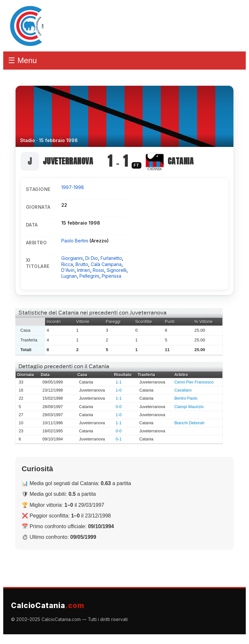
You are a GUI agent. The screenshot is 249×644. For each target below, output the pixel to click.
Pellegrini (89, 276)
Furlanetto (111, 258)
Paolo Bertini (75, 241)
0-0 (119, 407)
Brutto (82, 264)
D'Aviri (68, 270)
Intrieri (84, 270)
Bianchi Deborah (190, 423)
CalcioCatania (48, 605)
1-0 (119, 390)
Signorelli (117, 270)
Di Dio (92, 258)
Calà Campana (106, 264)
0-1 (119, 439)
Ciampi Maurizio (189, 407)
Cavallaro (183, 390)
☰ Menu (23, 60)
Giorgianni (72, 258)
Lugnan (69, 276)
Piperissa (112, 276)
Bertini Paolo (186, 398)
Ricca (67, 264)
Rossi (98, 270)
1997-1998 (73, 187)
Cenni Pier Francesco (194, 382)
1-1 (119, 382)
